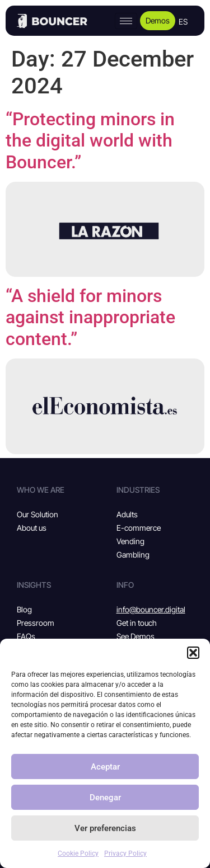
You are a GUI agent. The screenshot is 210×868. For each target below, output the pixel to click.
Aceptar (105, 767)
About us (32, 528)
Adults (127, 514)
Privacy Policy (125, 853)
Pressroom (36, 623)
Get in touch (137, 623)
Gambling (133, 555)
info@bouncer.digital (151, 609)
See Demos (136, 636)
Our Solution (38, 514)
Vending (130, 541)
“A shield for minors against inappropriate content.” (90, 317)
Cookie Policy (78, 853)
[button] (193, 653)
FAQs (26, 636)
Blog (24, 609)
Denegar (105, 798)
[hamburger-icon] (126, 21)
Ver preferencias (105, 828)
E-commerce (139, 528)
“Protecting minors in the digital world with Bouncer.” (90, 141)
